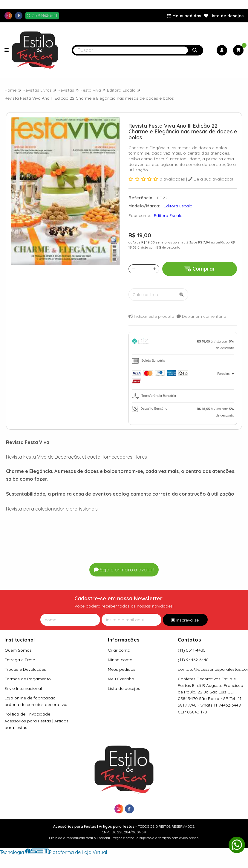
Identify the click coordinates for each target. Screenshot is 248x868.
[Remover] (133, 269)
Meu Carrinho (121, 679)
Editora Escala (168, 215)
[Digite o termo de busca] (131, 50)
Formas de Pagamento (28, 679)
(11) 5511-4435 (192, 650)
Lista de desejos (224, 16)
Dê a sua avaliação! (211, 179)
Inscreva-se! (185, 620)
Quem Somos (18, 650)
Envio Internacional (23, 688)
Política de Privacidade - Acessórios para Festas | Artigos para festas (36, 721)
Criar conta (119, 650)
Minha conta (120, 660)
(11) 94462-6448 (193, 660)
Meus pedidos (184, 16)
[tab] (183, 345)
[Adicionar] (155, 269)
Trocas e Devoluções (25, 669)
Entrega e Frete (20, 660)
